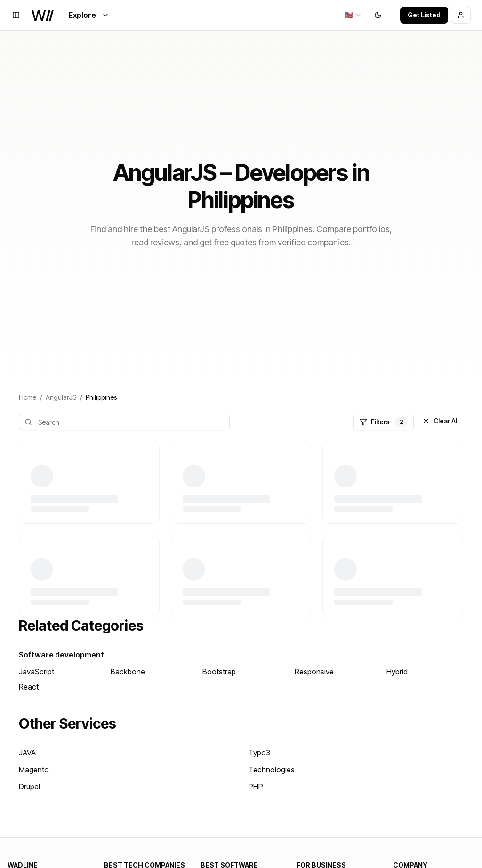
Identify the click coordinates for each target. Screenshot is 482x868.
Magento (34, 770)
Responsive (314, 672)
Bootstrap (219, 672)
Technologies (272, 770)
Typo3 (259, 753)
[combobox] (353, 15)
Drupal (29, 787)
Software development (61, 655)
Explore (89, 15)
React (29, 687)
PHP (256, 787)
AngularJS (61, 397)
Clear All (440, 421)
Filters (384, 422)
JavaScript (36, 672)
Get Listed (424, 15)
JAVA (27, 753)
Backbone (128, 672)
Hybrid (397, 672)
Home (28, 397)
